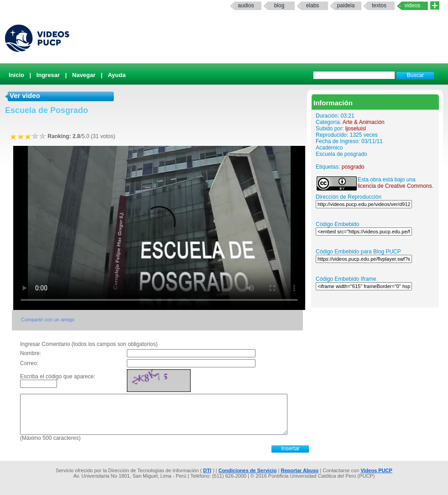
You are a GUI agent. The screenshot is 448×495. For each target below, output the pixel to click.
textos (379, 5)
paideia (346, 5)
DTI (207, 470)
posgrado (353, 167)
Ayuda (117, 75)
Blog (279, 5)
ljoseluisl (356, 129)
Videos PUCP (376, 470)
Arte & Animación (364, 122)
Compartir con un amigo (48, 320)
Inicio (16, 75)
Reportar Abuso (300, 470)
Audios (246, 5)
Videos (413, 5)
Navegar (84, 75)
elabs (313, 5)
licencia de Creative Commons (395, 186)
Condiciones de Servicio (248, 470)
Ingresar (48, 75)
